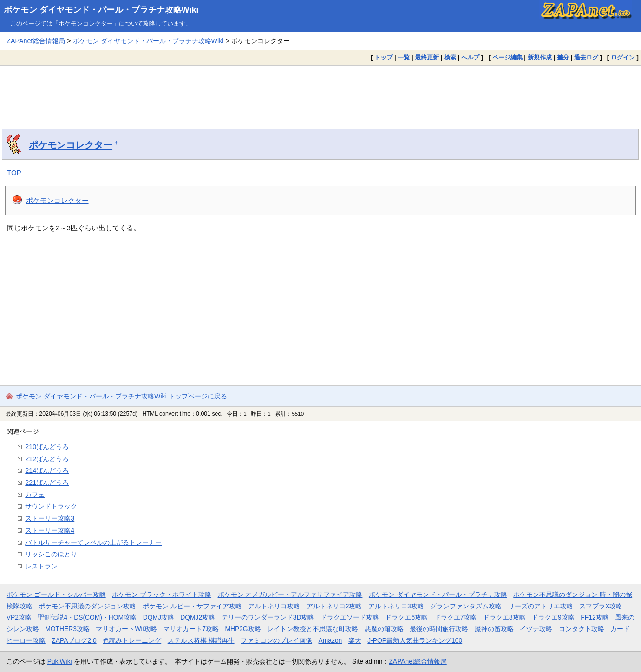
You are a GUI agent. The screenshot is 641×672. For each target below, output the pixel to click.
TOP (14, 173)
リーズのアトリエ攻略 (541, 606)
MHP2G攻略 (243, 629)
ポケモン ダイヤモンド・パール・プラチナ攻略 (438, 594)
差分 (563, 57)
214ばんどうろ (47, 470)
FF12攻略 (595, 617)
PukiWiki (60, 661)
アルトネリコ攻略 (274, 606)
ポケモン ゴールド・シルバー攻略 (56, 594)
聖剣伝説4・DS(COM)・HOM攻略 (87, 617)
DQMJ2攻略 (198, 617)
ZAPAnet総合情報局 (36, 41)
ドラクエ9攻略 (553, 617)
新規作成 (540, 57)
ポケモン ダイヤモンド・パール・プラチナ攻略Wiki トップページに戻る (121, 396)
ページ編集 (507, 57)
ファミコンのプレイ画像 (276, 640)
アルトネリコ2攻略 (334, 606)
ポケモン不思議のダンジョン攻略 (87, 606)
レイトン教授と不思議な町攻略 (313, 629)
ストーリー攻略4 (50, 530)
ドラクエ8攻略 (504, 617)
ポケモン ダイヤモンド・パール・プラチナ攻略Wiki (101, 10)
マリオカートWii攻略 (126, 629)
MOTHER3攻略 (67, 629)
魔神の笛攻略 (494, 629)
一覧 (404, 57)
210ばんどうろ (47, 447)
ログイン (623, 57)
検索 (450, 57)
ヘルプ (470, 57)
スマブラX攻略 (601, 606)
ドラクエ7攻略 (456, 617)
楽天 (355, 640)
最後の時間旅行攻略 (439, 629)
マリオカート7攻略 (191, 629)
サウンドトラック (51, 506)
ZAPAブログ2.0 (74, 640)
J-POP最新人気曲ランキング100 (415, 640)
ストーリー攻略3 (50, 518)
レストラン (41, 566)
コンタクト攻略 (582, 629)
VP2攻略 (19, 617)
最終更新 (427, 57)
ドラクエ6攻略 (406, 617)
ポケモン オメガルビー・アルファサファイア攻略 (290, 594)
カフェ (35, 495)
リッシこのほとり (51, 554)
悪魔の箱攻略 (384, 629)
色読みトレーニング (132, 640)
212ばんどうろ (47, 459)
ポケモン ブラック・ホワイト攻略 (162, 594)
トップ (383, 57)
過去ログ (586, 57)
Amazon (330, 640)
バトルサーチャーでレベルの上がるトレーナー (93, 542)
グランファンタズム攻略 (466, 606)
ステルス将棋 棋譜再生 (201, 640)
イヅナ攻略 (536, 629)
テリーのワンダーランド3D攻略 (268, 617)
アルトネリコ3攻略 (396, 606)
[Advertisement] (320, 90)
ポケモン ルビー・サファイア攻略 (192, 606)
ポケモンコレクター (71, 145)
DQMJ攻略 (159, 617)
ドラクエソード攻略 (350, 617)
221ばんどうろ (47, 483)
